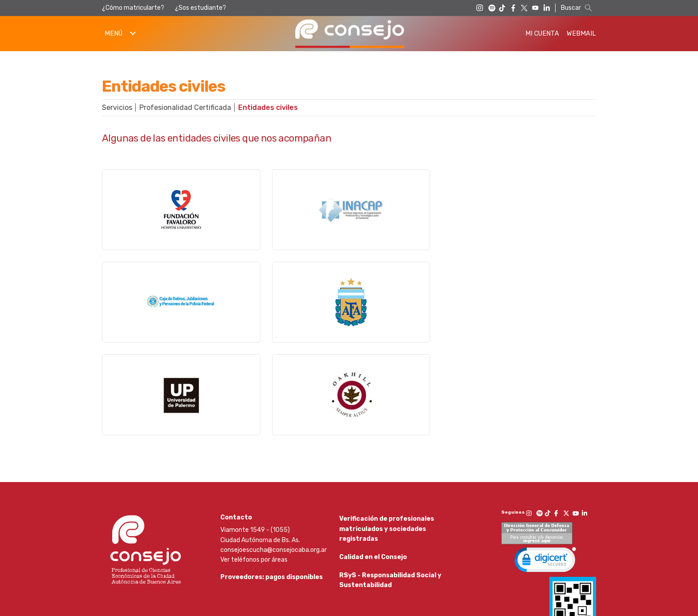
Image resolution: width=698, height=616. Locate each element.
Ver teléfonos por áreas (254, 481)
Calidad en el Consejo (373, 483)
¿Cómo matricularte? (133, 8)
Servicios (117, 107)
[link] (545, 483)
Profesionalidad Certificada (185, 107)
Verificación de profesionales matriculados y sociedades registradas (387, 450)
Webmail (581, 34)
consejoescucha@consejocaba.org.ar (274, 472)
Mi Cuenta (542, 34)
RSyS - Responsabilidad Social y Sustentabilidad (390, 510)
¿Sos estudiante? (201, 8)
